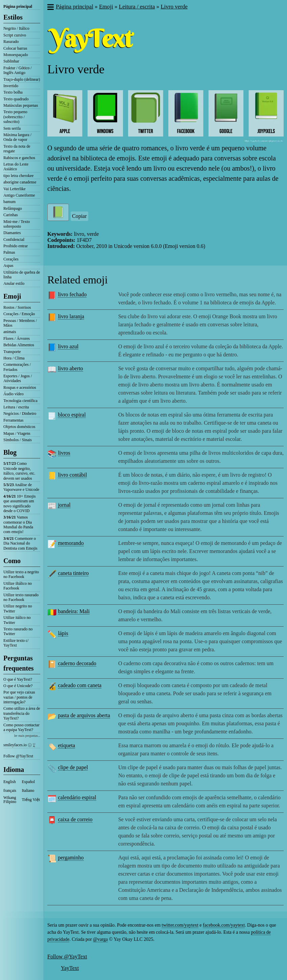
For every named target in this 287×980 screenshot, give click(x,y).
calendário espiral (77, 797)
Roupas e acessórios (20, 387)
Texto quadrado (16, 99)
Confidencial (14, 240)
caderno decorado (77, 663)
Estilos (13, 17)
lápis (63, 633)
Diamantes (12, 233)
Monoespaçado (16, 55)
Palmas (9, 252)
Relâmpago (13, 208)
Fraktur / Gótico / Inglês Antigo (18, 70)
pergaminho (71, 858)
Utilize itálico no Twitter (17, 620)
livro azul (68, 346)
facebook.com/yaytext (224, 925)
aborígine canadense (20, 182)
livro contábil (72, 475)
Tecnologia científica (20, 401)
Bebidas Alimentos (19, 345)
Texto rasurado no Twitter (18, 631)
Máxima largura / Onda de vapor (17, 137)
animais (10, 332)
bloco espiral (72, 415)
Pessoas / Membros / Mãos (20, 323)
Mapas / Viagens (17, 433)
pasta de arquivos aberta (84, 715)
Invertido (11, 86)
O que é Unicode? (18, 686)
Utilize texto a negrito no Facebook (21, 574)
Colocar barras (15, 48)
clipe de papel (73, 767)
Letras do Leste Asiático (16, 167)
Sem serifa (12, 128)
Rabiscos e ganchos (19, 158)
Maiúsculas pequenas (21, 105)
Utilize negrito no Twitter (18, 608)
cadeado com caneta (80, 685)
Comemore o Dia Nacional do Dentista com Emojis (20, 543)
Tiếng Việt (31, 800)
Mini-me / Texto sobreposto (17, 224)
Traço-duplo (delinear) (22, 79)
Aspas (8, 266)
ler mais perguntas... (27, 736)
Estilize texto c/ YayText (16, 643)
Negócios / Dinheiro (20, 413)
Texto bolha (13, 92)
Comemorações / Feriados (17, 367)
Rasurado (11, 42)
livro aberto (70, 368)
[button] (50, 8)
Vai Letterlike (15, 189)
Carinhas (11, 215)
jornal (64, 505)
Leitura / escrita (16, 407)
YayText (70, 968)
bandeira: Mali (74, 611)
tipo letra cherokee (18, 176)
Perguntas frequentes (19, 663)
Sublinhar (11, 61)
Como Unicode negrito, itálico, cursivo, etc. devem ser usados (19, 471)
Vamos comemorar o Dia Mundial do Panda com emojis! (18, 524)
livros (64, 453)
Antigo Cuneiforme (19, 195)
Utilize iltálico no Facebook (18, 586)
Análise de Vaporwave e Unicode (21, 487)
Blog (10, 452)
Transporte (12, 352)
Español (29, 782)
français (10, 790)
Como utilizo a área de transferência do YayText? (22, 713)
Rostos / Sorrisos (17, 307)
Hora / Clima (14, 358)
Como (12, 561)
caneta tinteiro (73, 573)
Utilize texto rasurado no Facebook (21, 597)
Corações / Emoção (19, 314)
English (10, 782)
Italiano (28, 790)
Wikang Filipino (10, 800)
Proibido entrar (16, 246)
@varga (100, 939)
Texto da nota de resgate (17, 149)
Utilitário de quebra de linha (22, 275)
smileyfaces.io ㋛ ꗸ (19, 745)
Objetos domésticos (19, 427)
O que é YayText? (18, 679)
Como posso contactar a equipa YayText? (21, 727)
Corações (11, 259)
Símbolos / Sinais (18, 440)
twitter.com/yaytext (180, 925)
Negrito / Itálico (16, 28)
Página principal (18, 6)
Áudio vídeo (14, 394)
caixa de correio (75, 819)
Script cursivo (15, 35)
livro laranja (71, 316)
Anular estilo (14, 283)
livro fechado (72, 294)
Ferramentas (13, 420)
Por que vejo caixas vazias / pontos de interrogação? (19, 697)
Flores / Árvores (17, 338)
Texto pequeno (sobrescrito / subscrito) (15, 117)
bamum (9, 202)
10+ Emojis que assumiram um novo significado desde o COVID (19, 504)
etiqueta (66, 745)
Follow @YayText (18, 756)
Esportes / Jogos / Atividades (18, 378)
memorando (71, 543)
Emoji (12, 296)
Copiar (79, 216)
